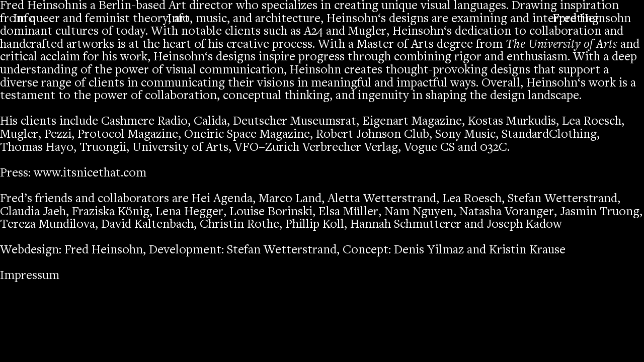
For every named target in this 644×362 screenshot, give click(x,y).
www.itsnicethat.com (90, 174)
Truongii (103, 148)
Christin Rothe (239, 225)
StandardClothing (549, 135)
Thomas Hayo (37, 148)
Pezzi (58, 135)
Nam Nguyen (419, 212)
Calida (210, 122)
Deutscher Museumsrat (295, 122)
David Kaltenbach (147, 225)
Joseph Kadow (524, 225)
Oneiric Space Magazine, (249, 135)
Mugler (367, 32)
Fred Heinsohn (592, 19)
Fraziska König (111, 212)
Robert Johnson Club (373, 135)
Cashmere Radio (144, 122)
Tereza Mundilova (48, 225)
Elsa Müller (348, 212)
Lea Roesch (592, 122)
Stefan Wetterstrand (562, 199)
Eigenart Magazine (412, 122)
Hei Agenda (222, 199)
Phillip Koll (315, 225)
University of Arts (180, 148)
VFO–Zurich (267, 148)
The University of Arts (561, 45)
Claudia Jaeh (33, 212)
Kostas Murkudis (512, 122)
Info (179, 19)
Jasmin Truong (600, 212)
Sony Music (465, 135)
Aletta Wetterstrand (382, 199)
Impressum (30, 276)
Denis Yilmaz (429, 251)
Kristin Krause (527, 251)
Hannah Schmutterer (406, 225)
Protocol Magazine (128, 135)
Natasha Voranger (507, 212)
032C (494, 148)
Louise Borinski (271, 212)
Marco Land (290, 199)
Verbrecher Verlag (350, 148)
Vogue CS (429, 148)
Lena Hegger (189, 212)
